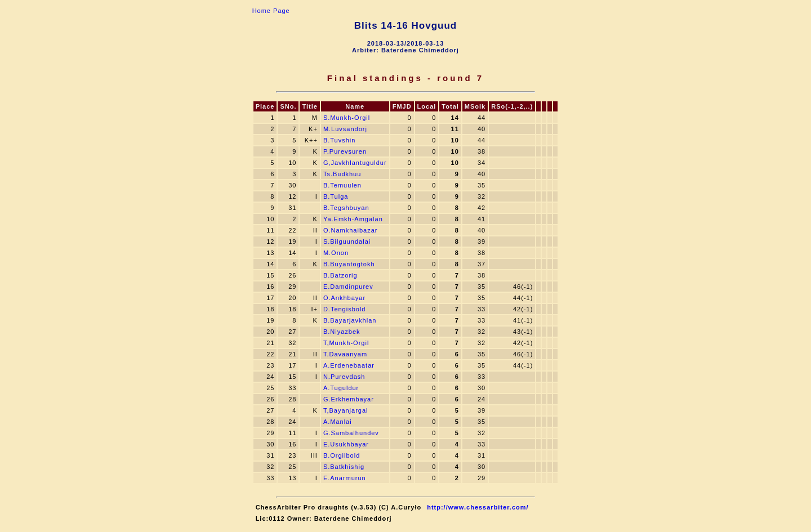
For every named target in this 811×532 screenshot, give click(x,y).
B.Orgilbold (342, 455)
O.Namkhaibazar (351, 230)
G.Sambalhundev (351, 433)
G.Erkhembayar (349, 399)
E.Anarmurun (345, 478)
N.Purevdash (344, 377)
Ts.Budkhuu (342, 174)
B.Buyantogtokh (349, 264)
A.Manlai (338, 422)
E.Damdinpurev (348, 287)
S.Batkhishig (344, 467)
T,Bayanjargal (346, 410)
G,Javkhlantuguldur (355, 163)
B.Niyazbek (342, 332)
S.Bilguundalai (347, 242)
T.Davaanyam (345, 354)
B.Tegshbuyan (346, 208)
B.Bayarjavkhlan (350, 320)
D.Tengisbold (345, 309)
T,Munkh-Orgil (346, 343)
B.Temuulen (342, 185)
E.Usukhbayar (346, 444)
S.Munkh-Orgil (347, 118)
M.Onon (336, 253)
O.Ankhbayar (344, 298)
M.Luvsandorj (345, 129)
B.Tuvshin (340, 140)
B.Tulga (336, 196)
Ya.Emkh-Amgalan (353, 219)
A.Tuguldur (341, 388)
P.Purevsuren (345, 151)
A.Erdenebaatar (349, 365)
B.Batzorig (340, 275)
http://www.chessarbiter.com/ (478, 507)
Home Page (271, 11)
